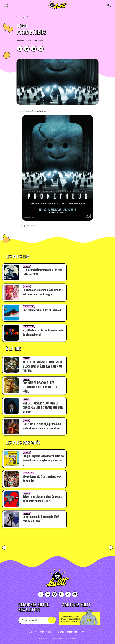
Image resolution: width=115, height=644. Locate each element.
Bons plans (28, 473)
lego (22, 226)
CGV (84, 632)
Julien (40, 41)
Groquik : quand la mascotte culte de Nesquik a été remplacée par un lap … (43, 460)
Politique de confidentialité (68, 632)
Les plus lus (29, 307)
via (48, 111)
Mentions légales (47, 632)
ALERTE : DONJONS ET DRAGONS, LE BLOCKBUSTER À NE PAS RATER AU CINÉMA (43, 366)
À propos (33, 632)
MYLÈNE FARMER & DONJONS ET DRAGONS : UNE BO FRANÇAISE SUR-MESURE (43, 407)
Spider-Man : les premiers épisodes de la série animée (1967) (42, 499)
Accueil (19, 17)
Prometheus (31, 226)
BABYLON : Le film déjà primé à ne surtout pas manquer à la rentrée (42, 426)
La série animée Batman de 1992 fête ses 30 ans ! (41, 519)
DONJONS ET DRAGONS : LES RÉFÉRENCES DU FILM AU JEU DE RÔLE (41, 387)
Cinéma (30, 17)
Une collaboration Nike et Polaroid (42, 310)
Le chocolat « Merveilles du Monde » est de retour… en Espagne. (43, 292)
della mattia (72, 639)
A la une (27, 266)
